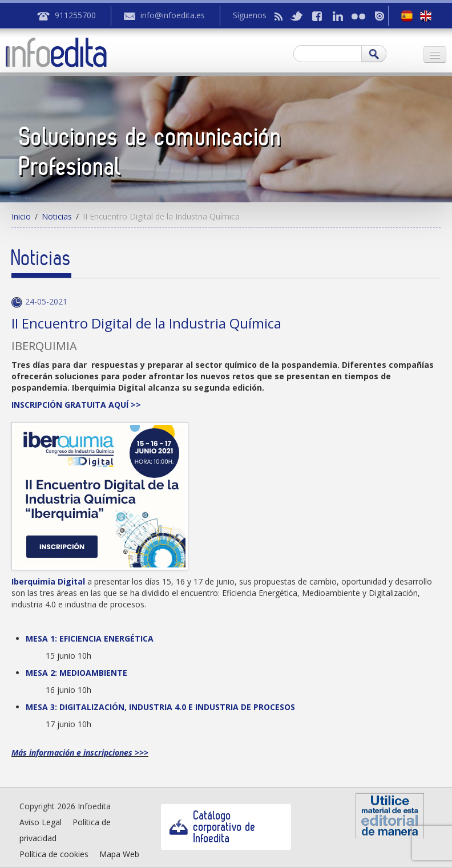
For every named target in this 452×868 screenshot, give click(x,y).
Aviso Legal (41, 822)
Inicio (21, 216)
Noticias (57, 216)
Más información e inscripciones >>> (80, 753)
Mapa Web (119, 854)
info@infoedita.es (173, 15)
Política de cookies (54, 854)
